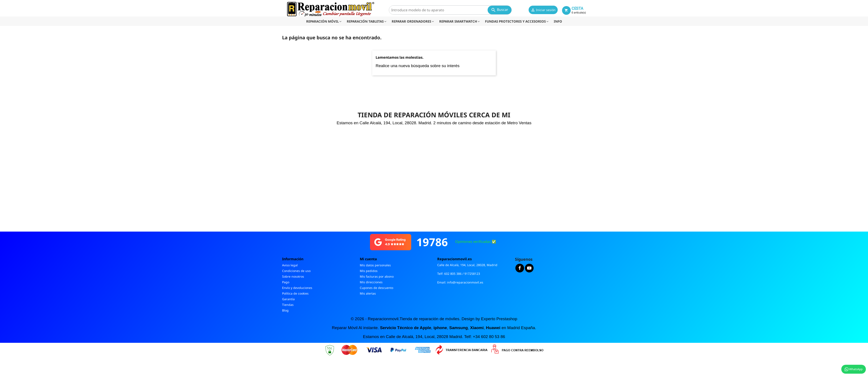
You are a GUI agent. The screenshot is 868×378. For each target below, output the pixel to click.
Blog (285, 310)
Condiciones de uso (296, 271)
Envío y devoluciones (297, 288)
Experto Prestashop (499, 319)
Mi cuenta (368, 259)
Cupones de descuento (376, 288)
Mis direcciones (371, 282)
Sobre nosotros (293, 276)
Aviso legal (290, 265)
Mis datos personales (375, 265)
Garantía (288, 299)
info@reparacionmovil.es (465, 282)
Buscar (500, 10)
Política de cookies (295, 293)
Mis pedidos (369, 271)
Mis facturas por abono (377, 276)
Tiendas (288, 305)
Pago (286, 282)
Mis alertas (368, 293)
